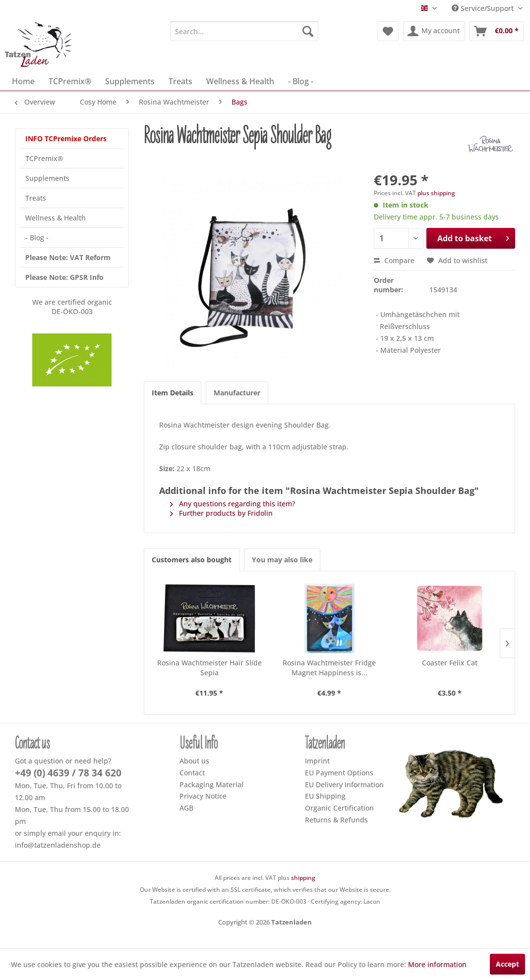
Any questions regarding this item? (233, 504)
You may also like (282, 560)
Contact (192, 773)
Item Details (173, 393)
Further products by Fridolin (221, 513)
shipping (303, 878)
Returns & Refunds (336, 820)
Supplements (47, 178)
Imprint (317, 761)
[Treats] (180, 81)
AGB (186, 808)
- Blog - (37, 238)
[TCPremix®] (70, 81)
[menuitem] (244, 31)
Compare (394, 260)
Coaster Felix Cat (450, 663)
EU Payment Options (339, 773)
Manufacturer (237, 393)
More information (437, 964)
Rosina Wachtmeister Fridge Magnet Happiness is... (329, 668)
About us (194, 761)
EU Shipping (325, 796)
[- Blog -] (301, 81)
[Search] (308, 31)
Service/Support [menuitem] (484, 8)
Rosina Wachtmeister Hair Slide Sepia (209, 668)
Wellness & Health (56, 218)
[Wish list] (388, 31)
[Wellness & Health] (240, 81)
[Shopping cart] (497, 31)
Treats (36, 198)
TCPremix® (44, 158)
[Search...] (244, 31)
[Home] (23, 81)
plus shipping (436, 193)
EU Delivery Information (344, 785)
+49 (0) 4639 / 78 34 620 (68, 773)
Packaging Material (211, 785)
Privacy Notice (203, 796)
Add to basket (473, 237)
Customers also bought (192, 560)
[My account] (434, 31)
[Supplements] (130, 81)
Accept (507, 964)
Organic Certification (339, 808)
